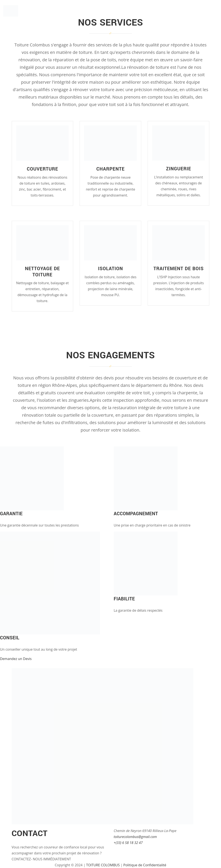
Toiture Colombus (50, 7)
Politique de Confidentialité (145, 865)
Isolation (110, 269)
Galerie (192, 11)
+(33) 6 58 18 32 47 (128, 843)
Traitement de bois (179, 269)
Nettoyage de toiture (42, 272)
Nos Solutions (162, 11)
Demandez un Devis (16, 659)
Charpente (110, 169)
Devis (213, 11)
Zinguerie (178, 169)
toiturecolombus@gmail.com (135, 837)
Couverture (42, 169)
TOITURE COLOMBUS (103, 865)
